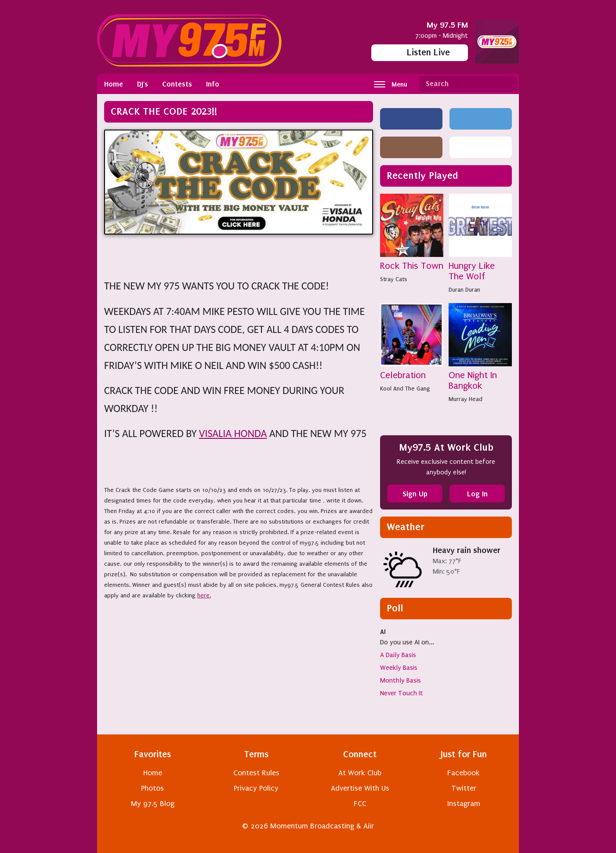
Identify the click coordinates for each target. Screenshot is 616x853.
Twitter (464, 788)
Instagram (464, 804)
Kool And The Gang (405, 389)
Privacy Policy (256, 788)
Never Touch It (402, 693)
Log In (477, 494)
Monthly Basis (400, 680)
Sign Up (415, 494)
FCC (360, 804)
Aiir (369, 826)
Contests (177, 84)
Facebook (464, 773)
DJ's (143, 84)
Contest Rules (256, 773)
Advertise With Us (360, 788)
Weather (406, 527)
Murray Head (466, 399)
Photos (152, 788)
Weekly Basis (399, 668)
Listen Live (420, 52)
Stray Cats (394, 279)
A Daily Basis (398, 655)
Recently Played (422, 175)
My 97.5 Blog (153, 804)
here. (204, 595)
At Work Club (360, 773)
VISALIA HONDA (233, 433)
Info (213, 84)
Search (507, 84)
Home (114, 84)
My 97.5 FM (447, 25)
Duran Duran (464, 290)
